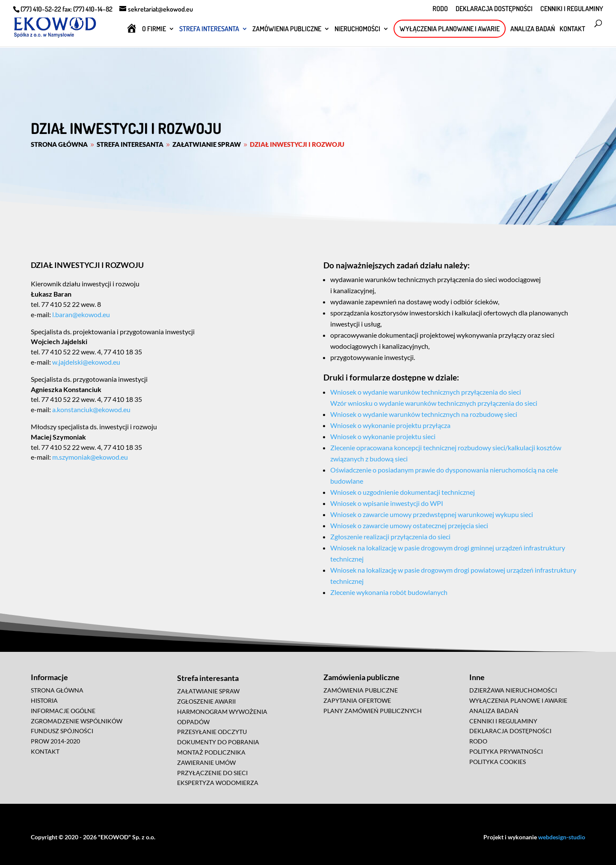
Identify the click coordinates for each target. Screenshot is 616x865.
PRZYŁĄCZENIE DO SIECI (212, 773)
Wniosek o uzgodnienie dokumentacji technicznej (403, 492)
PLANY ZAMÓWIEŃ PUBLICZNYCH (373, 711)
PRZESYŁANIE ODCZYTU (212, 732)
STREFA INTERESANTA (209, 29)
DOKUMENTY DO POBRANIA (218, 742)
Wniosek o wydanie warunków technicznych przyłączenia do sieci (426, 392)
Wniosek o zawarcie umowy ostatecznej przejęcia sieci (409, 525)
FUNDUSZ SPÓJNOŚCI (62, 731)
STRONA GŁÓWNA (57, 690)
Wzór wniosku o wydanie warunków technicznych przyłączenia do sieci (434, 403)
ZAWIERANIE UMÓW (206, 762)
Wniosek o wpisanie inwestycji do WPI (387, 503)
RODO (440, 9)
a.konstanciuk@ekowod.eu (91, 409)
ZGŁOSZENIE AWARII (206, 701)
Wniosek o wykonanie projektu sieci (383, 436)
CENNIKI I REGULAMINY (572, 9)
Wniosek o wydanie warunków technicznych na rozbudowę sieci (424, 414)
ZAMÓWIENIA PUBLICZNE (287, 29)
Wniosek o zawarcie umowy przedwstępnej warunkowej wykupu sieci (432, 514)
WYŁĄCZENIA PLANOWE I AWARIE (518, 700)
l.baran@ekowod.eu (80, 314)
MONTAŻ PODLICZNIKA (211, 752)
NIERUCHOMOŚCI (357, 29)
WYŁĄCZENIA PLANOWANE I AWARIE (450, 29)
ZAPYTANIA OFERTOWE (357, 700)
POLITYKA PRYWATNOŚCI (506, 751)
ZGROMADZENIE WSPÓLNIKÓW (77, 721)
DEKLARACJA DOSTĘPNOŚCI (494, 9)
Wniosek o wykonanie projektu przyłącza (390, 425)
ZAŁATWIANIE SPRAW (208, 691)
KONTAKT (572, 29)
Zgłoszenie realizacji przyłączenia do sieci (390, 537)
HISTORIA (44, 700)
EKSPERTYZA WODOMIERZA (218, 783)
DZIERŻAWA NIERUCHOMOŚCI (513, 690)
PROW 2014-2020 (55, 741)
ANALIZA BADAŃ (533, 29)
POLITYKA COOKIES (498, 762)
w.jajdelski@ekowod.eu (86, 362)
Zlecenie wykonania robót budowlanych (389, 592)
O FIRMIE (154, 29)
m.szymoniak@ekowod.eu (89, 457)
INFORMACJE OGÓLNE (63, 711)
